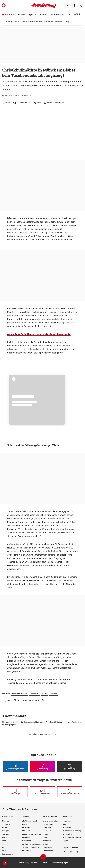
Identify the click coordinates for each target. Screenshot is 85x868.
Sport (4, 841)
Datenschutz (67, 828)
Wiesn (30, 533)
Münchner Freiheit (67, 225)
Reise (4, 851)
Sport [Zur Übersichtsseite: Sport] (31, 14)
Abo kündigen (67, 834)
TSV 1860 (6, 834)
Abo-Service (47, 831)
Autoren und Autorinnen (51, 821)
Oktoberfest (34, 694)
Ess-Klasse (26, 837)
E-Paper (45, 834)
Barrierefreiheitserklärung (72, 831)
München (16, 22)
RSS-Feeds (26, 831)
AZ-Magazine (47, 847)
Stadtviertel (6, 824)
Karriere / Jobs (48, 824)
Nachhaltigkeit (7, 854)
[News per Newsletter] (42, 792)
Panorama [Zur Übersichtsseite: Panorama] (56, 14)
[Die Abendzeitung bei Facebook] (15, 767)
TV (3, 844)
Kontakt (45, 837)
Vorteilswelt (27, 841)
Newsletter (26, 824)
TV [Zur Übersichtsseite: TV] (69, 14)
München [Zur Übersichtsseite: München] (7, 14)
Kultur (4, 847)
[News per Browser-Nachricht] (70, 792)
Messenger (26, 828)
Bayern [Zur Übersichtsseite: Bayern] (22, 14)
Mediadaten (47, 841)
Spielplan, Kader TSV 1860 (32, 847)
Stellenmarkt (27, 851)
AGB (64, 824)
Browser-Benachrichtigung (32, 834)
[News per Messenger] (15, 792)
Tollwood (17, 229)
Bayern (5, 828)
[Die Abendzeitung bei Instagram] (42, 767)
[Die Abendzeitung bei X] (70, 767)
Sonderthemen (48, 851)
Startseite (7, 22)
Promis (5, 837)
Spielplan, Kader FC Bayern (32, 844)
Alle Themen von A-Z (30, 821)
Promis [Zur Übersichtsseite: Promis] (44, 14)
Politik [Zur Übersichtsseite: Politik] (77, 14)
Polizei (47, 222)
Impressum (67, 821)
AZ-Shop (46, 844)
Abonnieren (47, 828)
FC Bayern (6, 831)
